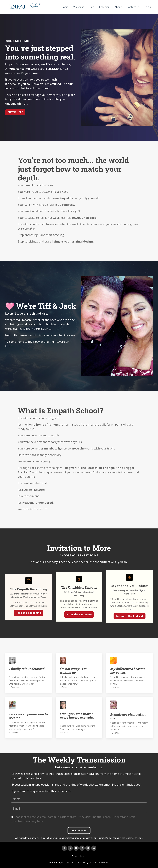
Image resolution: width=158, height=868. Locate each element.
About (118, 7)
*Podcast (79, 7)
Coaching (104, 7)
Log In (148, 7)
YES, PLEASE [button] (79, 831)
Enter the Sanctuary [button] (79, 614)
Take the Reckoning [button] (29, 613)
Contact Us (133, 7)
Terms (74, 856)
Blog (91, 7)
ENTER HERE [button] (15, 112)
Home (65, 7)
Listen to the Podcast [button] (130, 616)
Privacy (83, 856)
